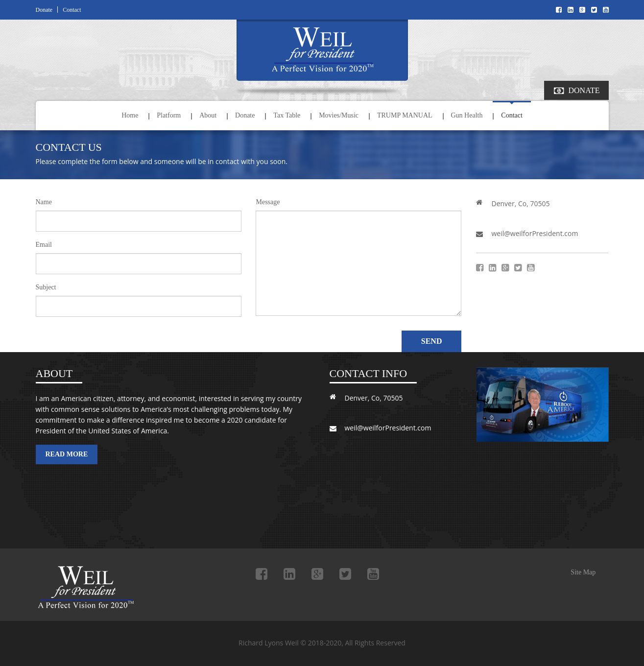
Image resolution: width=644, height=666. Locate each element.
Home (130, 115)
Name (44, 202)
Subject (46, 287)
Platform (169, 115)
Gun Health (467, 115)
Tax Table (287, 115)
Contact (72, 10)
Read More (67, 454)
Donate (44, 10)
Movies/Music (339, 115)
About (208, 115)
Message (268, 202)
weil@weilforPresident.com (535, 233)
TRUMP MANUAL (405, 115)
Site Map (583, 572)
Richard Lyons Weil (90, 588)
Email (44, 245)
